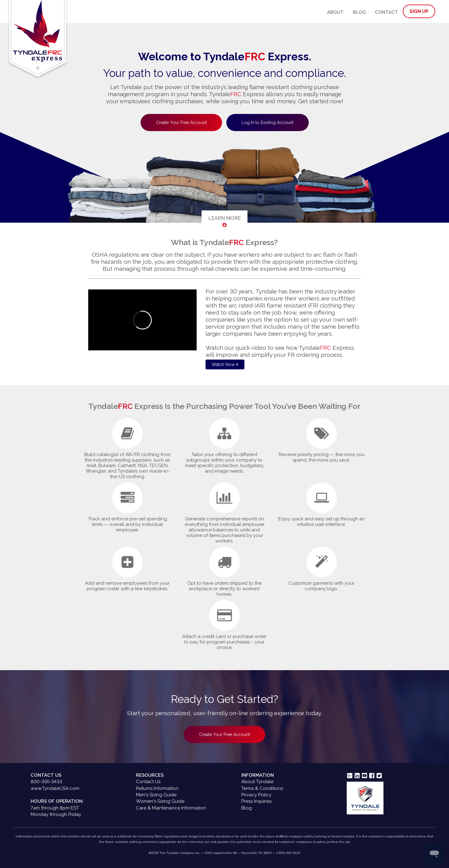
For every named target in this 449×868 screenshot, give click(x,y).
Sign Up (419, 11)
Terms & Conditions (262, 788)
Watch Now (225, 364)
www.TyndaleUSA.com (55, 788)
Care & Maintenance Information (171, 808)
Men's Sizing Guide (156, 795)
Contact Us (148, 782)
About (335, 12)
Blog (359, 12)
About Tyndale (257, 782)
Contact (387, 12)
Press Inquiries (257, 801)
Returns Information (157, 788)
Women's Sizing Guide (160, 801)
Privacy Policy (256, 795)
